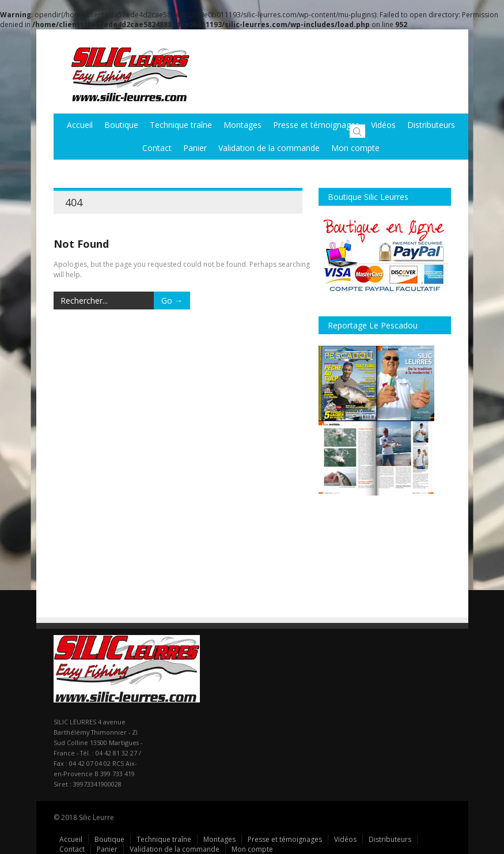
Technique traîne (181, 125)
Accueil (80, 125)
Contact (157, 148)
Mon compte (355, 148)
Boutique (121, 125)
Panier (195, 148)
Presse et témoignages (316, 125)
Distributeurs (390, 839)
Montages (242, 125)
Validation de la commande (269, 148)
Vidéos (383, 125)
